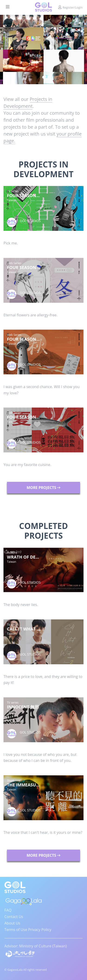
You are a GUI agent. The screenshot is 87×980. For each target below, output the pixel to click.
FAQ (8, 910)
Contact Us (14, 917)
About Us (12, 923)
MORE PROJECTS (44, 488)
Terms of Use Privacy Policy (28, 930)
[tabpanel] (43, 49)
